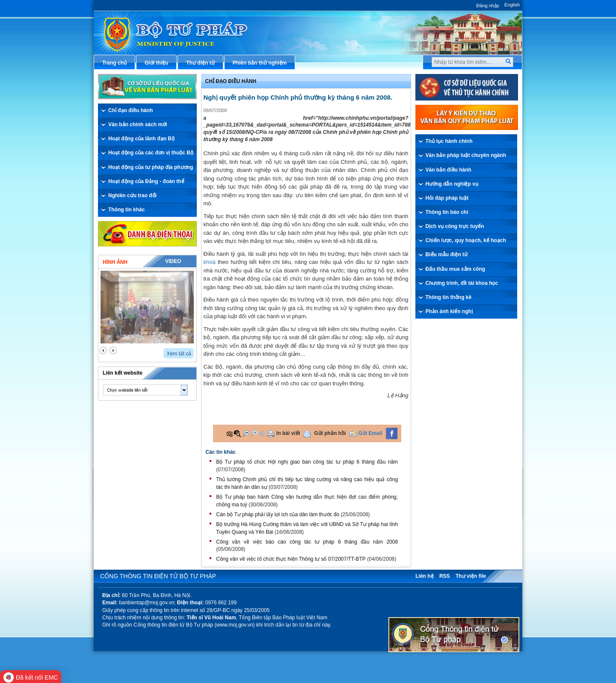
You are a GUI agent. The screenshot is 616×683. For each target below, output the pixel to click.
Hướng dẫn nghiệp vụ (452, 184)
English (512, 5)
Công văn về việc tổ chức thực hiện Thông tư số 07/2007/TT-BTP (291, 559)
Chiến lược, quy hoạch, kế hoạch (466, 240)
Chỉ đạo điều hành (130, 110)
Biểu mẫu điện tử (447, 254)
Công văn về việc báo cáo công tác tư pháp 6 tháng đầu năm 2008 (307, 542)
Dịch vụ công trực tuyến (455, 226)
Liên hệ (424, 576)
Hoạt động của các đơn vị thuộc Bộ (151, 153)
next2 (113, 350)
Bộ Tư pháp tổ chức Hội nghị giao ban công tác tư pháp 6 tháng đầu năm (307, 462)
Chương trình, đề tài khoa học (462, 283)
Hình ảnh (115, 262)
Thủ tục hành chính (449, 141)
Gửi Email (370, 433)
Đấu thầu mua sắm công (456, 269)
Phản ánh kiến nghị (449, 311)
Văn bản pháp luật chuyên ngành (466, 155)
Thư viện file (471, 576)
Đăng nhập (488, 6)
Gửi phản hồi (330, 433)
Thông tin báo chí (447, 212)
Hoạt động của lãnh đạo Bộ (141, 139)
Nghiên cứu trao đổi (132, 195)
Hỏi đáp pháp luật (447, 198)
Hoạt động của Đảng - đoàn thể (146, 181)
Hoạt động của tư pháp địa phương (151, 167)
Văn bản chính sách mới (138, 124)
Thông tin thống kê (449, 297)
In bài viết (288, 433)
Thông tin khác (126, 210)
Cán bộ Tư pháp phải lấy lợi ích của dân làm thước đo (278, 514)
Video (173, 261)
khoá (210, 262)
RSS (445, 576)
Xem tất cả (179, 354)
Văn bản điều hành (449, 170)
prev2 (103, 350)
